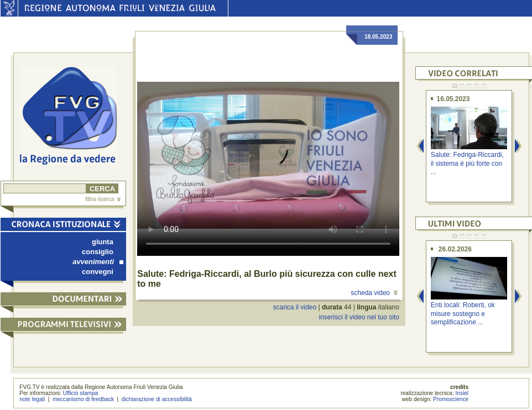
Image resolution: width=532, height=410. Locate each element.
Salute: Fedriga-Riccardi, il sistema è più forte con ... (467, 163)
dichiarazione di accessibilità (157, 399)
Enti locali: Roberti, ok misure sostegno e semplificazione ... (463, 314)
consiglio (98, 252)
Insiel (462, 393)
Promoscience (451, 399)
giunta (103, 242)
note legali (32, 399)
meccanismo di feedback (83, 399)
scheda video (374, 293)
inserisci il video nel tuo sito (359, 317)
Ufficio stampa (81, 393)
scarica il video (295, 307)
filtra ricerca (103, 199)
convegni (98, 272)
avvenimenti (98, 262)
